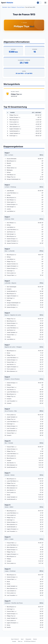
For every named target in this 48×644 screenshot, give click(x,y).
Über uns (20, 641)
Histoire (35, 639)
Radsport (14, 7)
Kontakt (14, 641)
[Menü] (45, 3)
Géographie (28, 639)
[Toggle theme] (39, 3)
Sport (7, 3)
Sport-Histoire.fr (15, 639)
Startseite (5, 7)
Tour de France (21, 7)
